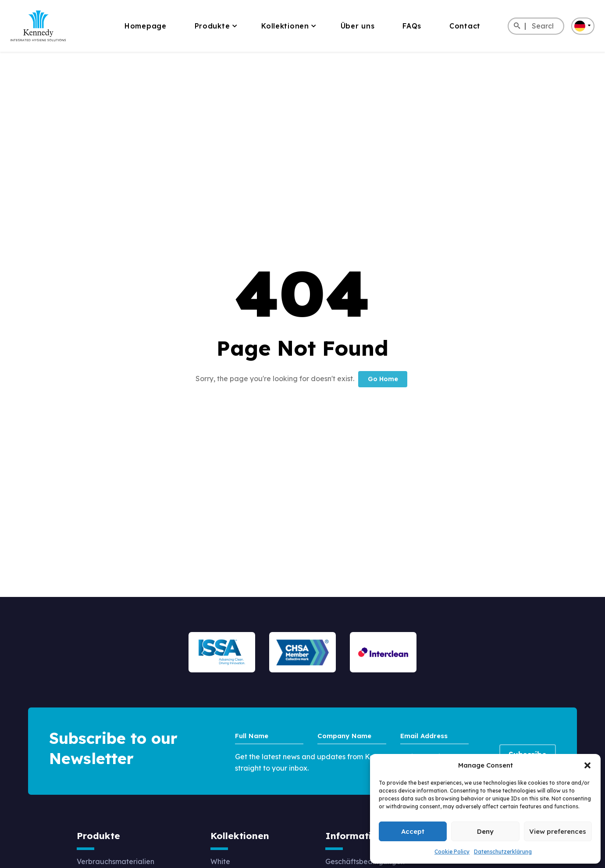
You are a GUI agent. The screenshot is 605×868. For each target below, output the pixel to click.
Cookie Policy (452, 852)
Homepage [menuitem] (146, 26)
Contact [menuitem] (465, 26)
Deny (485, 831)
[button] (587, 765)
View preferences (558, 831)
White (220, 861)
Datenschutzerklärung (503, 852)
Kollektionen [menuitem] (285, 26)
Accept (413, 831)
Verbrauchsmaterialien (116, 861)
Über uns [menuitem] (358, 26)
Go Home (383, 379)
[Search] (516, 26)
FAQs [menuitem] (412, 26)
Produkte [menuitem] (212, 26)
